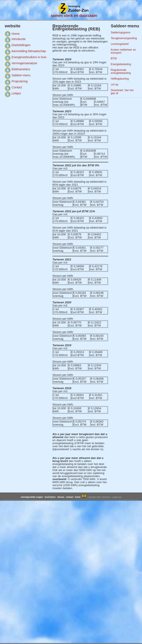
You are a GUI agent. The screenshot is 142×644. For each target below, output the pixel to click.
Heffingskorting (120, 79)
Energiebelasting (121, 64)
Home (16, 34)
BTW (114, 58)
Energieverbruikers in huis (29, 57)
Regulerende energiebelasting (121, 71)
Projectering (20, 81)
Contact (17, 87)
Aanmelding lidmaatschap (29, 51)
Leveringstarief (120, 44)
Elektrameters (21, 69)
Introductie (19, 39)
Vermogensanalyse (24, 63)
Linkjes (16, 93)
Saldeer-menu (21, 75)
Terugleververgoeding (124, 38)
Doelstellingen (21, 45)
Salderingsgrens (121, 32)
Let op (115, 84)
